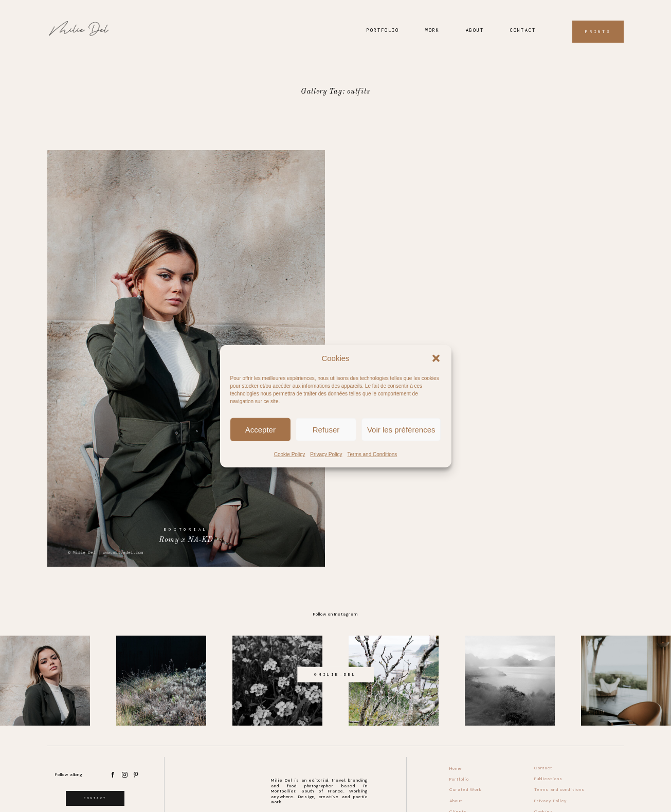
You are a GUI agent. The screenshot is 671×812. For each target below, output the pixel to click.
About (475, 30)
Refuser (326, 429)
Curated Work (466, 790)
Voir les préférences (401, 429)
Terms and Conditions (373, 454)
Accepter (260, 429)
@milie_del (335, 674)
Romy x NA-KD (186, 358)
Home (456, 769)
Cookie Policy (290, 454)
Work (432, 30)
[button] (436, 358)
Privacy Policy (326, 454)
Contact (523, 30)
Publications (549, 779)
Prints (598, 32)
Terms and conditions (560, 790)
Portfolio (383, 30)
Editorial (186, 529)
